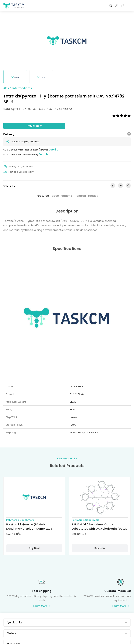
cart (123, 6)
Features (43, 196)
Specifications (62, 196)
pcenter (117, 6)
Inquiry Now (34, 126)
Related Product (86, 196)
